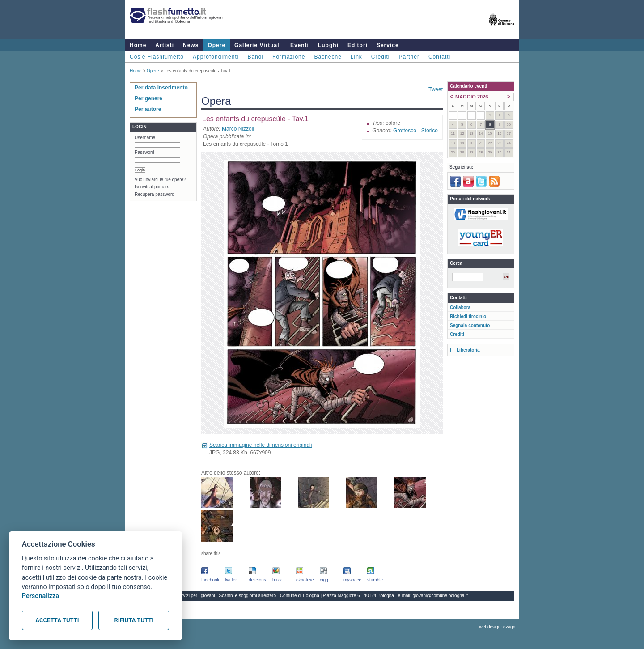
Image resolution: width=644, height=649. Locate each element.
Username (145, 138)
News (191, 45)
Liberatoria (468, 350)
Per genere (148, 98)
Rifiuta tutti (134, 620)
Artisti (165, 45)
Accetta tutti (57, 620)
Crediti (381, 57)
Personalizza (40, 596)
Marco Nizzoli (238, 129)
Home (138, 45)
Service (388, 45)
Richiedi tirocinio (468, 316)
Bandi (255, 57)
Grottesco (405, 131)
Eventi (300, 45)
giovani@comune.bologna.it (441, 596)
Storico (430, 131)
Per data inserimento (161, 88)
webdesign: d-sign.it (499, 627)
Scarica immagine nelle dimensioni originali (261, 445)
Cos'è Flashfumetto (157, 57)
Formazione (289, 57)
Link (356, 57)
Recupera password (155, 194)
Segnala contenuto (470, 325)
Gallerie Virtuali (258, 45)
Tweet (436, 89)
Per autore (148, 109)
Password (144, 152)
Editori (358, 45)
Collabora (460, 308)
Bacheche (328, 57)
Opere (216, 45)
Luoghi (328, 45)
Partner (409, 57)
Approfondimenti (216, 57)
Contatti (439, 57)
